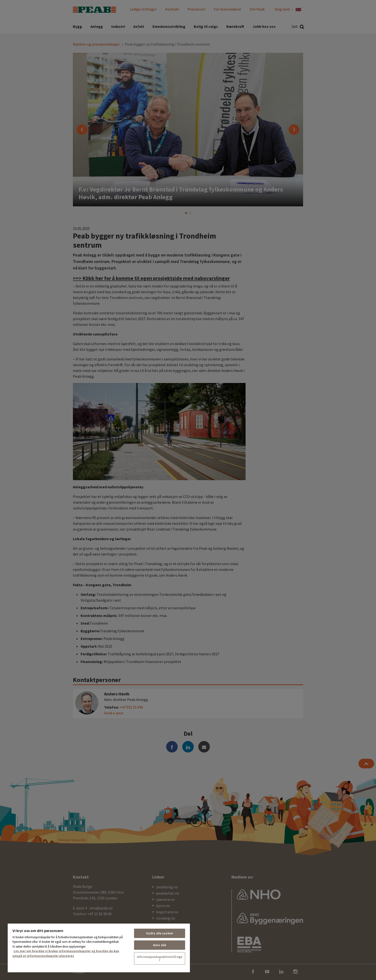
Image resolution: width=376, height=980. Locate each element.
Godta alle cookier (160, 933)
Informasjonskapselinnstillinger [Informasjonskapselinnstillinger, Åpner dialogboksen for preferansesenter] (160, 958)
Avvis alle (160, 945)
